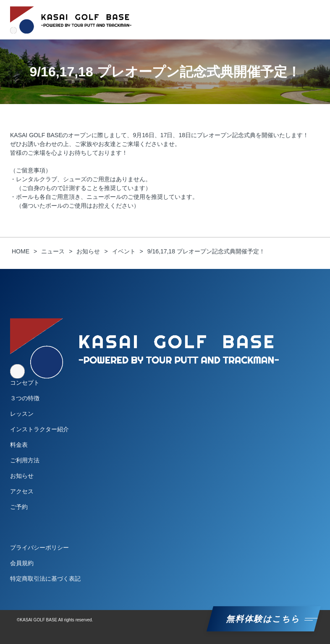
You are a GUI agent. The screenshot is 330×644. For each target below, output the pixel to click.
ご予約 (19, 507)
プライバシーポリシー (39, 548)
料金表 (19, 445)
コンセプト (25, 383)
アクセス (22, 491)
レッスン (22, 414)
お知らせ (22, 476)
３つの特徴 (25, 398)
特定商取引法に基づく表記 (45, 579)
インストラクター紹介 (39, 429)
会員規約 (22, 563)
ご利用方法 (25, 460)
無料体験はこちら (264, 619)
